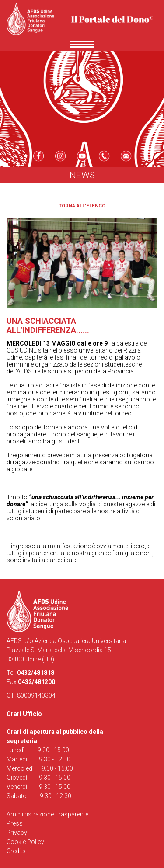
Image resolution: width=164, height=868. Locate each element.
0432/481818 (36, 673)
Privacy (17, 833)
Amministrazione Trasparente (47, 814)
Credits (16, 851)
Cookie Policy (25, 842)
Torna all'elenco (82, 206)
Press (15, 823)
